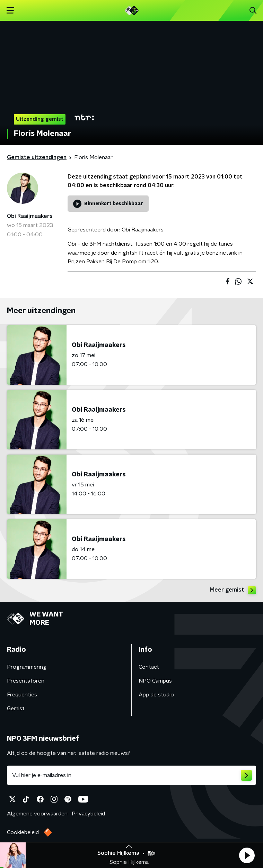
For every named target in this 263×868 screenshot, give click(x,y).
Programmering (27, 667)
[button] (247, 855)
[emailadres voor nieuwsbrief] (131, 775)
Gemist (16, 709)
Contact (149, 667)
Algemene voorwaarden (37, 814)
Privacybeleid (88, 814)
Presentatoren (26, 681)
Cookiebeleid (23, 832)
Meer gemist (233, 590)
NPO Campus (155, 681)
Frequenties (22, 695)
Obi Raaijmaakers (30, 216)
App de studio (156, 695)
